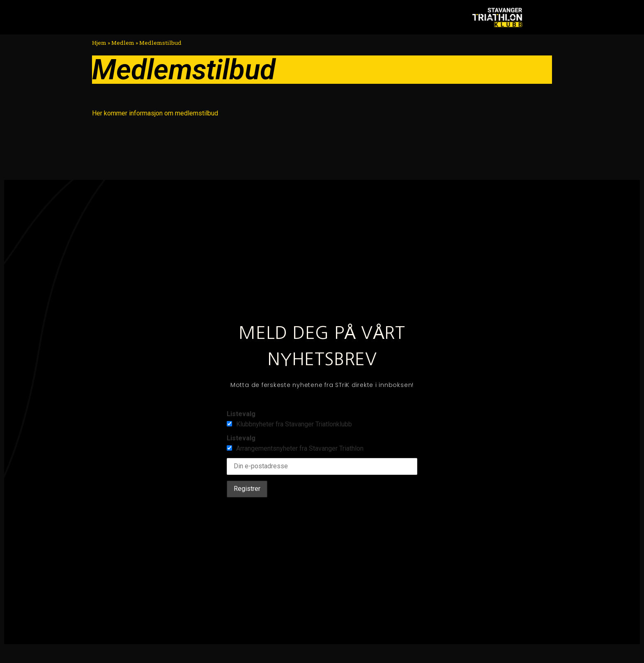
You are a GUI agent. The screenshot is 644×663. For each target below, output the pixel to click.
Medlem (123, 43)
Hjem (99, 43)
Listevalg (241, 414)
